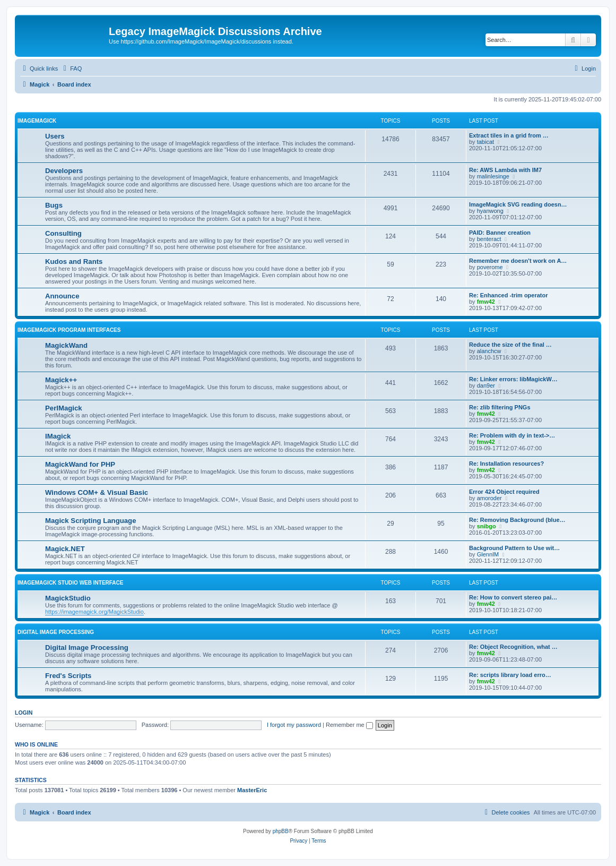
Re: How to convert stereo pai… (513, 597)
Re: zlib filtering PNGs (500, 407)
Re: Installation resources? (506, 464)
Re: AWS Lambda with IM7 (505, 170)
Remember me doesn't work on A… (518, 261)
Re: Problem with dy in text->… (512, 435)
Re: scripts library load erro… (510, 675)
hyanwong (490, 211)
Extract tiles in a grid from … (509, 135)
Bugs (54, 205)
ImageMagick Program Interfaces (69, 330)
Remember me (349, 725)
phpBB (281, 831)
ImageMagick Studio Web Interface (70, 583)
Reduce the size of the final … (510, 345)
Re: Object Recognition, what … (513, 647)
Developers (64, 171)
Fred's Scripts (68, 676)
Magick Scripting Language (90, 521)
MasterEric (252, 790)
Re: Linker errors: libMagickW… (513, 379)
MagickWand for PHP (80, 464)
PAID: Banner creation (500, 233)
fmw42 (486, 302)
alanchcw (489, 351)
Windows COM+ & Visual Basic (97, 492)
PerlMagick (64, 408)
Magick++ (61, 380)
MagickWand (66, 345)
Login (24, 713)
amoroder (489, 498)
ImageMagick (37, 121)
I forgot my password (294, 725)
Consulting (63, 233)
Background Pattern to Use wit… (514, 548)
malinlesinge (493, 176)
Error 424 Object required (504, 492)
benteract (489, 239)
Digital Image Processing (56, 632)
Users (55, 136)
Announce (62, 296)
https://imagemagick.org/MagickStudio (94, 612)
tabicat (485, 142)
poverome (490, 267)
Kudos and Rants (74, 261)
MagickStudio (68, 598)
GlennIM (488, 554)
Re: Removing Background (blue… (517, 520)
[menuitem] (71, 68)
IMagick (58, 436)
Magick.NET (65, 549)
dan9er (486, 385)
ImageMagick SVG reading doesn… (518, 204)
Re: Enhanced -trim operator (509, 295)
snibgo (487, 526)
